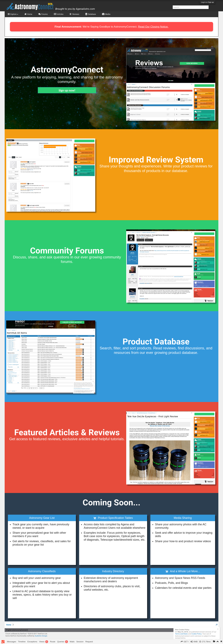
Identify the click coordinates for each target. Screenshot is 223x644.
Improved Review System (156, 160)
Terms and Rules (181, 634)
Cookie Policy (196, 634)
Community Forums (67, 251)
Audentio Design (41, 636)
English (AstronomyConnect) (17, 630)
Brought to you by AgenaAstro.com (75, 9)
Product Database (156, 342)
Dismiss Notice (218, 629)
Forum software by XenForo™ (27, 634)
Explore (14, 14)
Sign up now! (67, 90)
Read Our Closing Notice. (153, 27)
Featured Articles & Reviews (67, 432)
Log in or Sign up (207, 2)
